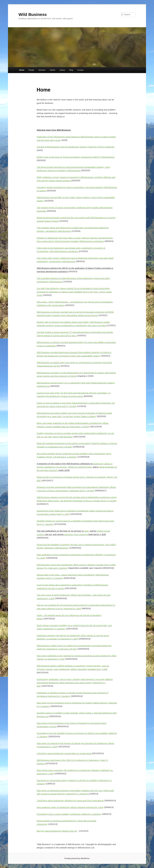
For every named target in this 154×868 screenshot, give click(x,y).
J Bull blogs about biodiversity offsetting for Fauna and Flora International (70, 800)
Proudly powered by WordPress (77, 858)
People (31, 70)
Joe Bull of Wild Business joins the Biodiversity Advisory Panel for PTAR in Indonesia (76, 147)
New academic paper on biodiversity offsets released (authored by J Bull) (70, 807)
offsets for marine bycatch (80, 467)
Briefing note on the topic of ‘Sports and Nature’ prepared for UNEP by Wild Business (76, 157)
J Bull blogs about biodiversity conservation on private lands (64, 753)
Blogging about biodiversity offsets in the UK (57, 831)
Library (62, 70)
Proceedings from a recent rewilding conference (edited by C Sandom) (69, 814)
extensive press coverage (76, 534)
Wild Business (33, 14)
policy (87, 531)
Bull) (55, 747)
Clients (52, 70)
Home (22, 70)
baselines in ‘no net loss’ (56, 467)
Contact (80, 70)
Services (42, 70)
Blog (71, 70)
